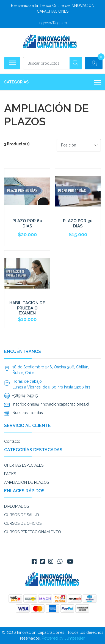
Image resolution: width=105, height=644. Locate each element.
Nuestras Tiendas (28, 413)
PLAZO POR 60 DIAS (27, 223)
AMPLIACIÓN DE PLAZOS (27, 482)
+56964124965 (25, 396)
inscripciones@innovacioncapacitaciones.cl (51, 404)
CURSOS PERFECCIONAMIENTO (33, 532)
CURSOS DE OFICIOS (23, 523)
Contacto (12, 441)
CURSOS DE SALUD (22, 515)
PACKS (10, 474)
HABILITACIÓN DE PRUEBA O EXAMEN (27, 308)
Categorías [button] (52, 83)
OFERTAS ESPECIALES (24, 465)
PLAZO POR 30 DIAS (78, 223)
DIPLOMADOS (16, 506)
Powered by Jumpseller (63, 638)
